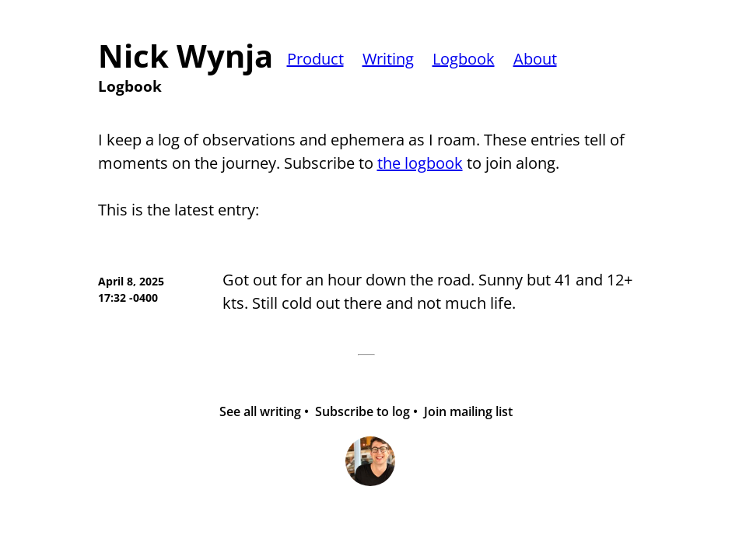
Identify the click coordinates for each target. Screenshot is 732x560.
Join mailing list (468, 411)
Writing (388, 59)
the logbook (420, 163)
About (535, 59)
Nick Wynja (186, 56)
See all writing (260, 411)
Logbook (464, 59)
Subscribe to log (362, 411)
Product (315, 59)
